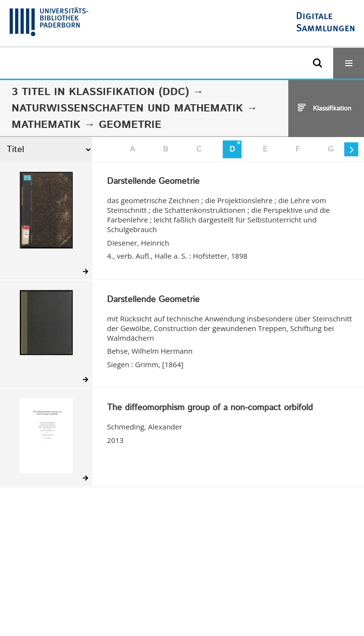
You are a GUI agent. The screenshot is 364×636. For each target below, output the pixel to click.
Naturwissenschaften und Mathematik (127, 109)
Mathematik (46, 125)
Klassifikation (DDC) (129, 92)
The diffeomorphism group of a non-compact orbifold (210, 408)
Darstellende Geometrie (153, 182)
